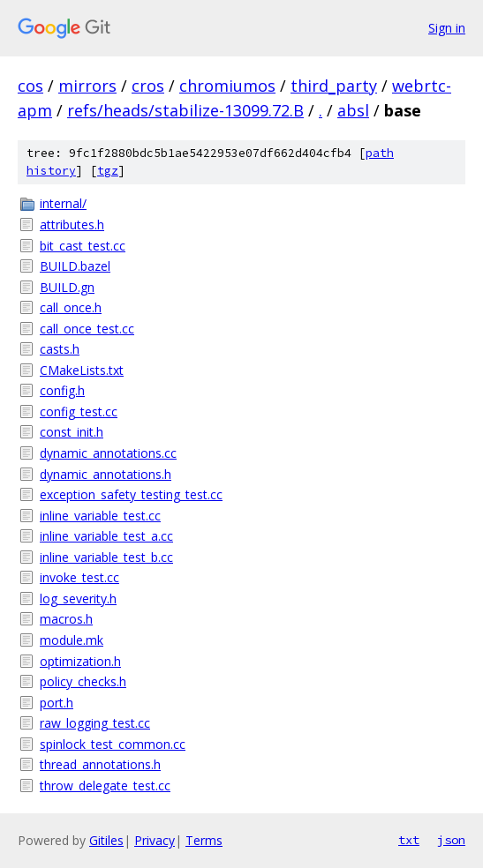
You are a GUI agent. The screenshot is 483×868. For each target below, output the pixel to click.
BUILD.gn (67, 287)
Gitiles (106, 840)
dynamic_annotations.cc (108, 453)
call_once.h (71, 307)
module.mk (72, 640)
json (451, 840)
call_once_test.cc (87, 329)
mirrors (87, 86)
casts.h (60, 349)
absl (353, 110)
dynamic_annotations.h (106, 474)
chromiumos (227, 86)
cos (30, 86)
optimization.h (80, 661)
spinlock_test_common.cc (113, 744)
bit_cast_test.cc (83, 246)
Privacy (155, 840)
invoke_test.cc (79, 577)
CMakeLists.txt (82, 370)
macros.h (66, 619)
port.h (57, 703)
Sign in (447, 28)
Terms (204, 840)
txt (409, 840)
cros (148, 86)
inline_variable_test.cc (100, 516)
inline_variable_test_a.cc (106, 536)
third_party (334, 86)
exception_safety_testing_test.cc (131, 494)
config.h (62, 390)
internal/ (63, 203)
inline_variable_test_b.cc (106, 557)
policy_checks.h (83, 681)
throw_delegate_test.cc (105, 786)
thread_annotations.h (100, 764)
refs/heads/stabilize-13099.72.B (185, 110)
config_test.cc (79, 412)
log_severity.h (78, 599)
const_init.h (72, 432)
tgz (108, 171)
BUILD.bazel (75, 266)
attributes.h (72, 224)
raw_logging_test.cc (95, 723)
